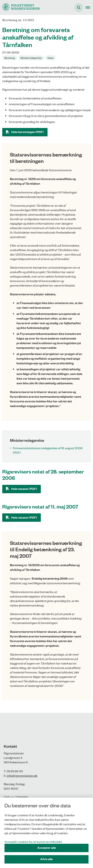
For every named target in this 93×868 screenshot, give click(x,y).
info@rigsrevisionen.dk (22, 775)
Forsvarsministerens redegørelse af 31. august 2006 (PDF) (48, 450)
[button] (89, 7)
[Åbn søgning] (79, 7)
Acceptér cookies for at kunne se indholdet (33, 842)
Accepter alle (47, 848)
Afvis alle (46, 859)
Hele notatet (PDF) (24, 489)
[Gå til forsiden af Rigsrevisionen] (20, 7)
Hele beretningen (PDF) (28, 132)
